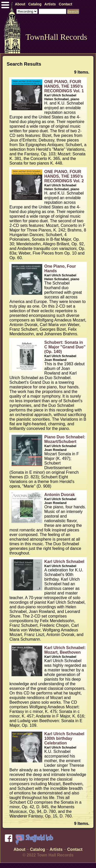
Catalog (38, 849)
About (19, 849)
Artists (56, 849)
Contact (75, 849)
